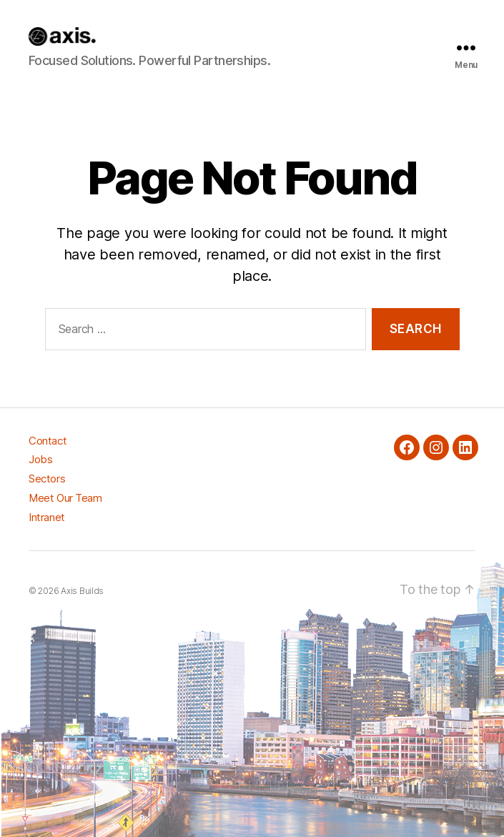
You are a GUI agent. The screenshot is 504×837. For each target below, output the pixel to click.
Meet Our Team (65, 498)
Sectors (47, 479)
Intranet (47, 517)
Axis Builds (82, 591)
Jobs (40, 459)
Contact (48, 441)
